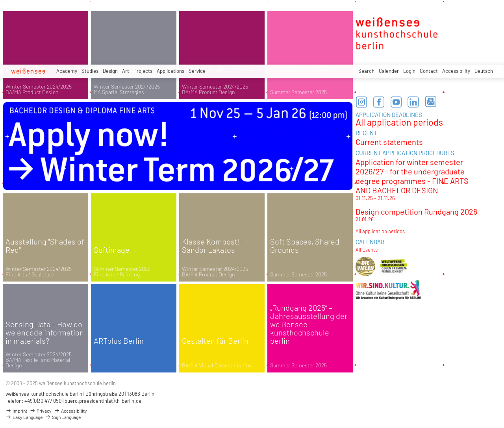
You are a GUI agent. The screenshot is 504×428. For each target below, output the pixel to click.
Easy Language (24, 417)
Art (126, 71)
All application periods (399, 122)
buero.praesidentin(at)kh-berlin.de (103, 401)
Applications (170, 71)
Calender (389, 71)
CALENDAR (370, 242)
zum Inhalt (0, 0)
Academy (67, 71)
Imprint (16, 411)
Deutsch (484, 71)
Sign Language (63, 417)
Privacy (41, 411)
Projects (143, 71)
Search (366, 71)
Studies (90, 71)
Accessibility (456, 71)
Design (110, 71)
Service (197, 71)
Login (409, 71)
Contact (429, 71)
